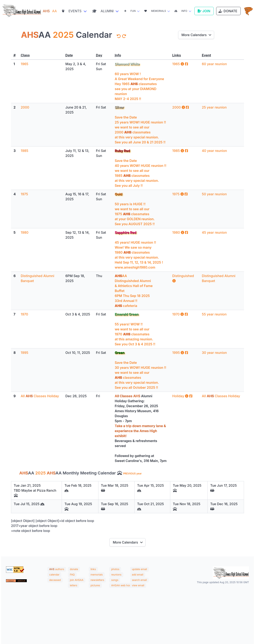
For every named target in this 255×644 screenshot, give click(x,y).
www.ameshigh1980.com (135, 267)
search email (139, 580)
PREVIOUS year (132, 474)
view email (138, 585)
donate (74, 569)
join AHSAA (77, 580)
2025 (63, 35)
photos (115, 569)
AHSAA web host (121, 585)
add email (138, 575)
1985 (25, 151)
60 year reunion (214, 64)
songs (115, 580)
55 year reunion (214, 314)
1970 (25, 314)
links (93, 569)
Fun (130, 11)
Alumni (103, 11)
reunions (116, 575)
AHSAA (21, 581)
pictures (95, 585)
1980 (25, 232)
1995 (25, 353)
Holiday (181, 396)
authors (60, 569)
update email (139, 569)
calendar (54, 575)
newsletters (97, 580)
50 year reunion (214, 194)
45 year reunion (214, 232)
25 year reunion (214, 107)
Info (181, 11)
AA (50, 11)
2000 (25, 107)
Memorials (155, 11)
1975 (24, 194)
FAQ (72, 575)
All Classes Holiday (40, 396)
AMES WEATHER (127, 609)
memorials (97, 575)
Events (72, 11)
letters (73, 585)
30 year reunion (214, 353)
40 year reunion (214, 151)
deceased (55, 580)
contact (11, 581)
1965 (25, 64)
